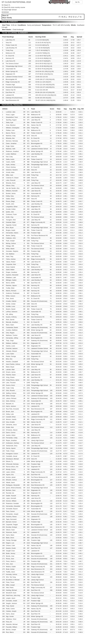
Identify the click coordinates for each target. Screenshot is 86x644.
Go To (77, 2)
